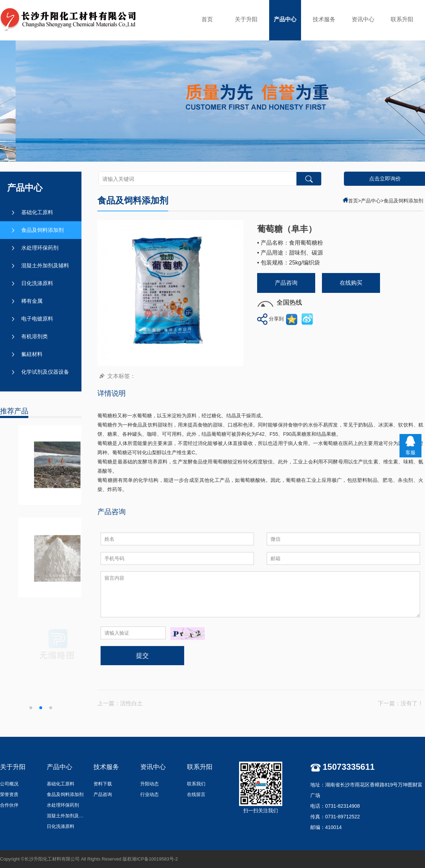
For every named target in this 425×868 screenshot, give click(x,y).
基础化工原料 (37, 212)
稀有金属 (32, 301)
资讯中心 (363, 19)
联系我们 (196, 784)
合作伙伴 (9, 805)
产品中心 (285, 19)
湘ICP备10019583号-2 (155, 859)
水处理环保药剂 (40, 248)
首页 (207, 19)
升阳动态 (149, 784)
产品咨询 (286, 283)
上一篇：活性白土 (120, 703)
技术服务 (324, 19)
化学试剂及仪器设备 (45, 372)
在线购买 (351, 283)
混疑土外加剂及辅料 (45, 265)
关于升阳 (246, 19)
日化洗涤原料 (37, 283)
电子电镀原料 (37, 319)
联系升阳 (402, 19)
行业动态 (149, 794)
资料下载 (103, 784)
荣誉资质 (9, 794)
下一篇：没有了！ (401, 703)
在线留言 (196, 794)
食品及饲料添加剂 (42, 230)
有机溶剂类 (35, 336)
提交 (142, 656)
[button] (31, 708)
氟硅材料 (32, 354)
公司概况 (9, 784)
